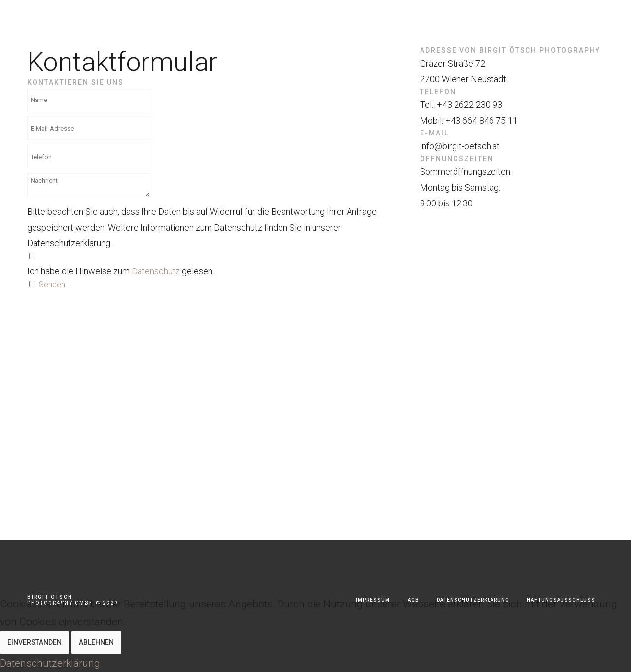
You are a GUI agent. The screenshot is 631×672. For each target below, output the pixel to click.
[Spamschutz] (32, 284)
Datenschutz (156, 271)
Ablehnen (96, 642)
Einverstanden (35, 642)
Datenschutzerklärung (50, 663)
